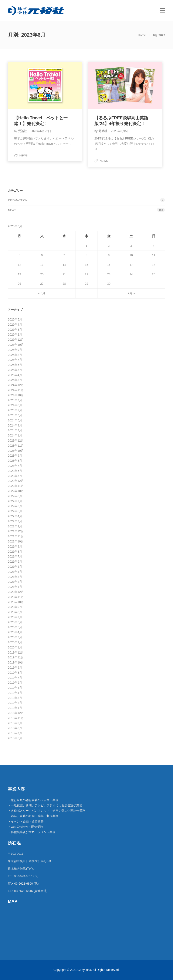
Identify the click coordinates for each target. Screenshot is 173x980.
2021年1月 (15, 587)
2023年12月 (16, 441)
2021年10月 (16, 541)
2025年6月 (15, 365)
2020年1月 (15, 647)
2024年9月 (15, 400)
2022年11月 (16, 486)
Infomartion (18, 200)
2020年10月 (16, 602)
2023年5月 (15, 476)
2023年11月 (16, 446)
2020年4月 (15, 632)
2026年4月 (15, 325)
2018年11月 (16, 718)
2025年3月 (15, 380)
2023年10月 (16, 451)
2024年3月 (15, 430)
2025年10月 (16, 345)
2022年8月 (15, 496)
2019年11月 (16, 657)
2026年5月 (15, 319)
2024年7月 (15, 410)
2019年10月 (16, 662)
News (23, 155)
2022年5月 (15, 511)
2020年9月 (15, 607)
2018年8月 (15, 728)
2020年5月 (15, 627)
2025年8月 (15, 355)
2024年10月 (16, 395)
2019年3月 (15, 698)
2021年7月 (15, 556)
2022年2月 (15, 526)
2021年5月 (15, 567)
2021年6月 (15, 562)
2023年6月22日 (41, 131)
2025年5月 (15, 370)
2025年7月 (15, 360)
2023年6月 (15, 471)
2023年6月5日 (120, 131)
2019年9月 (15, 668)
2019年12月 (16, 652)
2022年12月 (16, 481)
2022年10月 (16, 491)
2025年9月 (15, 350)
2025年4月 (15, 375)
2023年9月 (15, 456)
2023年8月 (15, 461)
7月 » (131, 293)
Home (142, 35)
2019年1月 (15, 708)
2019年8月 (15, 673)
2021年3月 (15, 577)
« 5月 (42, 293)
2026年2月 (15, 335)
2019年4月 (15, 693)
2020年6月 (15, 622)
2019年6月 (15, 683)
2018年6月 (15, 738)
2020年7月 (15, 617)
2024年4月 (15, 425)
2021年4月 (15, 572)
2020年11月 (16, 597)
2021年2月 (15, 582)
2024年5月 (15, 420)
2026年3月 (15, 330)
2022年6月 (15, 506)
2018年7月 (15, 733)
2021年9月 (15, 546)
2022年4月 (15, 516)
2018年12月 (16, 713)
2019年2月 (15, 703)
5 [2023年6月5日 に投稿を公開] (20, 255)
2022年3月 (15, 521)
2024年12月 (16, 385)
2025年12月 (16, 340)
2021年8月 (15, 552)
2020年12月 (16, 592)
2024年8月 (15, 405)
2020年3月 (15, 637)
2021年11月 (16, 536)
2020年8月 (15, 612)
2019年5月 (15, 688)
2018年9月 (15, 723)
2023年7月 (15, 466)
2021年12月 (16, 531)
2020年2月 (15, 642)
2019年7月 (15, 678)
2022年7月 (15, 501)
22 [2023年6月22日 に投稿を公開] (86, 274)
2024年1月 (15, 435)
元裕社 (23, 131)
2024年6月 (15, 415)
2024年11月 (16, 390)
